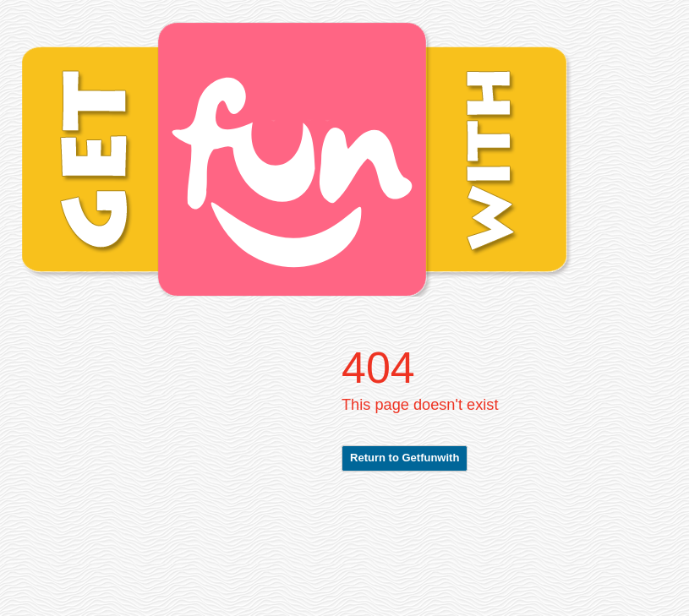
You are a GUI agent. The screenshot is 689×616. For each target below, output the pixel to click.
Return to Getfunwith (405, 458)
